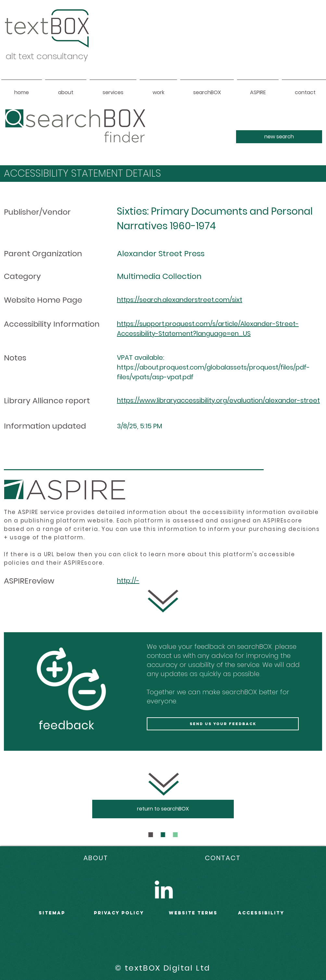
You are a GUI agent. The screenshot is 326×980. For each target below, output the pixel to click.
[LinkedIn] (164, 889)
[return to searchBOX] (163, 809)
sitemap (52, 913)
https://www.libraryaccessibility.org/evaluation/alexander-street (218, 400)
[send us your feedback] (223, 724)
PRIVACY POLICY (119, 913)
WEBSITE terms (193, 913)
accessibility (261, 913)
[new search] (279, 137)
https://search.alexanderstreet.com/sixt (180, 300)
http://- (128, 581)
